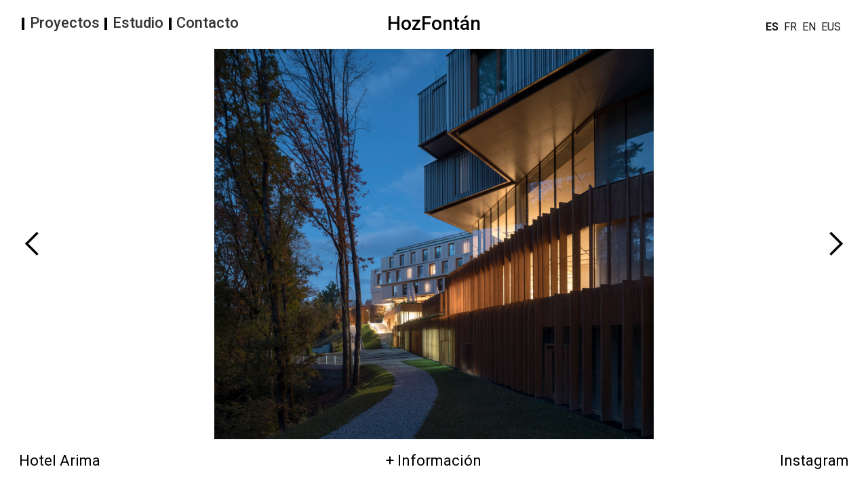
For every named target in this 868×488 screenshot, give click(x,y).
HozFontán (434, 24)
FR (790, 27)
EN (809, 27)
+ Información (434, 462)
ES (772, 27)
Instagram (814, 462)
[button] (130, 244)
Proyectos (65, 23)
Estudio (138, 23)
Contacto (208, 23)
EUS (831, 27)
